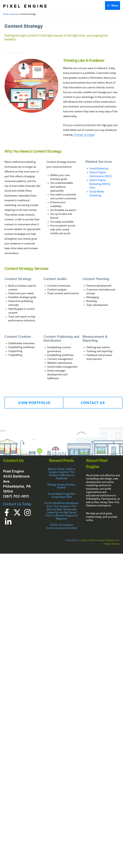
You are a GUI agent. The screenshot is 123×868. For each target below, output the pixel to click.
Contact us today (84, 135)
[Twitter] (17, 512)
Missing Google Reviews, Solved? (61, 486)
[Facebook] (7, 512)
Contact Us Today (17, 504)
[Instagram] (28, 512)
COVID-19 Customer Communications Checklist (61, 526)
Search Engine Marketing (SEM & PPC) (100, 184)
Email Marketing (99, 169)
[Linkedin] (8, 522)
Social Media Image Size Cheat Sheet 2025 (61, 495)
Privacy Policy (71, 540)
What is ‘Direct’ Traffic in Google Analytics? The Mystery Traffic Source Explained (61, 474)
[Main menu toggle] (113, 6)
